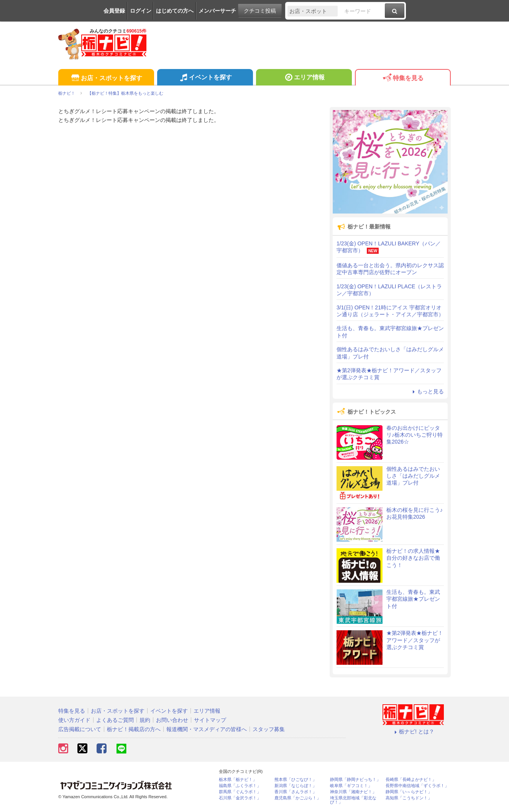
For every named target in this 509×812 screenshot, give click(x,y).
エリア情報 (304, 78)
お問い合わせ (172, 720)
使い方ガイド (74, 720)
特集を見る (403, 78)
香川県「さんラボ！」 (296, 792)
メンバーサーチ (217, 11)
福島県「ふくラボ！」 (240, 786)
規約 (145, 720)
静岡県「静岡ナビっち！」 (355, 780)
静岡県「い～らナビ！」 (409, 792)
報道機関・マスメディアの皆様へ (207, 729)
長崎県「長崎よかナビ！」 (411, 780)
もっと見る (427, 391)
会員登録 (114, 11)
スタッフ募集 (269, 729)
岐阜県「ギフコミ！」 (351, 786)
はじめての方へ (175, 11)
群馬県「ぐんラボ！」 (240, 792)
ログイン (141, 11)
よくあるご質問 (115, 720)
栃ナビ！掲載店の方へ (134, 729)
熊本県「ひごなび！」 (296, 780)
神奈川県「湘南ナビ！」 (353, 792)
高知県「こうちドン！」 (409, 798)
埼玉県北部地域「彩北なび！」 (353, 800)
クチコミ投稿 (260, 11)
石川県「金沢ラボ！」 (240, 798)
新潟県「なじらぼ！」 (296, 786)
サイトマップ (210, 720)
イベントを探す (205, 78)
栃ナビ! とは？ (413, 731)
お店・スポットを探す (106, 78)
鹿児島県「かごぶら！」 (298, 798)
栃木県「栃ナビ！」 (238, 780)
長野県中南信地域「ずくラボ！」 (417, 786)
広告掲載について (80, 729)
